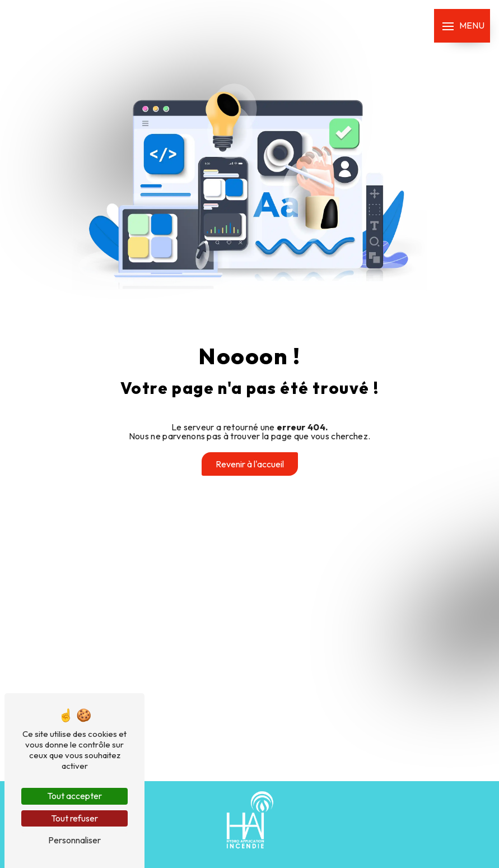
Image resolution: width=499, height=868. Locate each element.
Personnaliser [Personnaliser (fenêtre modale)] (74, 840)
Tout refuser (74, 818)
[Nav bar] (462, 26)
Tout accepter (74, 796)
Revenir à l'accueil (250, 464)
